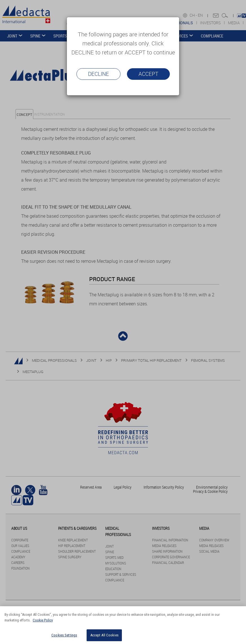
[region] (123, 625)
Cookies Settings (64, 635)
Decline (98, 74)
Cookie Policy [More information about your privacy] (43, 620)
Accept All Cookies (104, 635)
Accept (148, 74)
